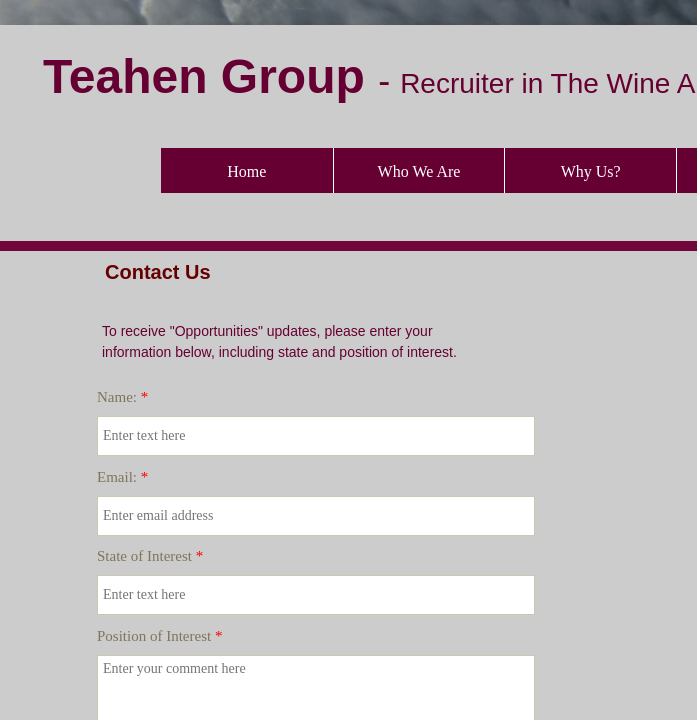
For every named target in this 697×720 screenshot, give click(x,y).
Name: (122, 397)
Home (246, 171)
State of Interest (150, 556)
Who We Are (419, 171)
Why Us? (591, 171)
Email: (122, 477)
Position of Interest (159, 636)
